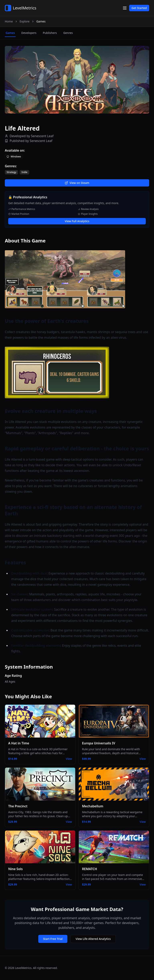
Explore (25, 21)
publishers (50, 33)
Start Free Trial (53, 939)
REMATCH (90, 869)
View (69, 759)
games (10, 33)
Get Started (139, 8)
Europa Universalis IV (99, 743)
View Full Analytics (77, 221)
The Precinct (18, 806)
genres (68, 33)
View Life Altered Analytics (93, 939)
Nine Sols (15, 869)
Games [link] (41, 21)
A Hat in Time (19, 743)
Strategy (11, 172)
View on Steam (77, 183)
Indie (24, 172)
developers (29, 33)
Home (9, 21)
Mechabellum (93, 806)
